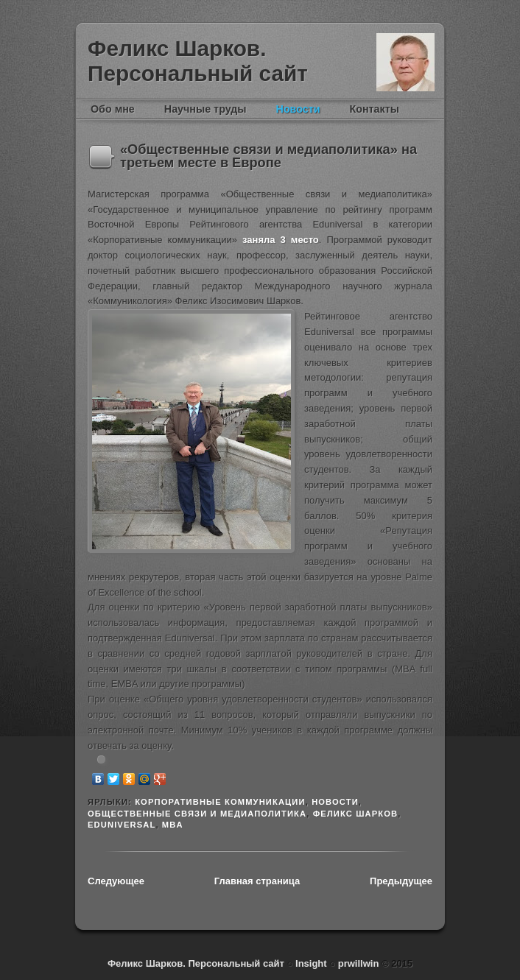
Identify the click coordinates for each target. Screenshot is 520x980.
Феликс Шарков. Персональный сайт (198, 61)
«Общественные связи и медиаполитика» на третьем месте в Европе (268, 156)
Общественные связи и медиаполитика (197, 814)
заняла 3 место (281, 240)
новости (335, 802)
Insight (312, 963)
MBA (173, 825)
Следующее (116, 881)
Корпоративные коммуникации (220, 802)
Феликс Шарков (405, 62)
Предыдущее (401, 881)
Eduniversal (122, 825)
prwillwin (357, 963)
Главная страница (257, 881)
